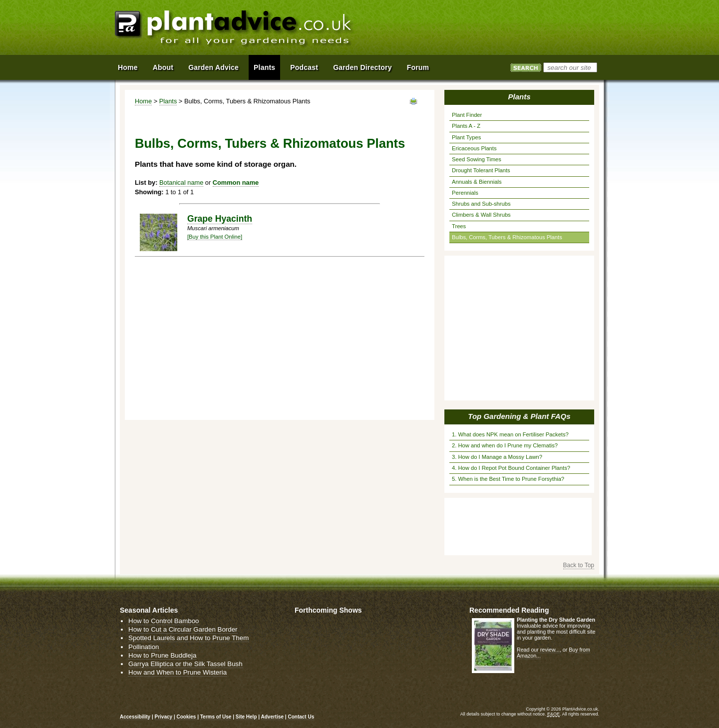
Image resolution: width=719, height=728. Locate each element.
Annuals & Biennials (477, 182)
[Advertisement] (489, 29)
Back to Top (579, 565)
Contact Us (301, 717)
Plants (168, 101)
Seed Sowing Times (477, 159)
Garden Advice (213, 67)
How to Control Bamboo (164, 621)
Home (143, 101)
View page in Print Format (413, 101)
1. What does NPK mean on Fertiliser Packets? (510, 434)
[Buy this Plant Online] (215, 237)
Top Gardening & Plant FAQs (519, 416)
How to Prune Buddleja (162, 655)
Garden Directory (362, 67)
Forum (418, 67)
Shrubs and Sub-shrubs (481, 204)
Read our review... (538, 650)
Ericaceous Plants (474, 148)
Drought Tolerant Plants (481, 170)
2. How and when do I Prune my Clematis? (505, 445)
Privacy (164, 717)
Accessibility (135, 717)
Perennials (465, 193)
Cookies (187, 717)
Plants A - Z (466, 126)
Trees (459, 226)
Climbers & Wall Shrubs (481, 215)
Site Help (246, 717)
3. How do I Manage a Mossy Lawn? (497, 457)
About (163, 67)
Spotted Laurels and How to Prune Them (188, 638)
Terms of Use (216, 717)
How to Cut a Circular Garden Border (183, 629)
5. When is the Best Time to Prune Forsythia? (508, 479)
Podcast (304, 67)
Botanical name (181, 182)
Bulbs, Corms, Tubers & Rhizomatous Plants (507, 237)
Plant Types (466, 137)
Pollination (144, 647)
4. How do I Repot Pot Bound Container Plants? (511, 468)
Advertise (273, 717)
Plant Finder (467, 115)
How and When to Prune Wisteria (178, 672)
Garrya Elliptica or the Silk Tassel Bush (185, 664)
